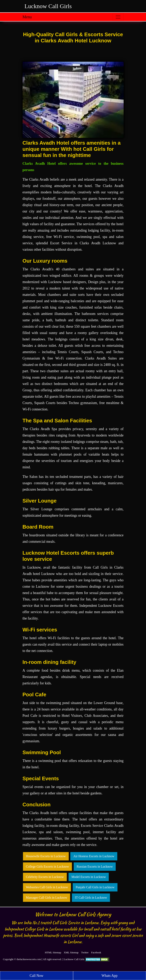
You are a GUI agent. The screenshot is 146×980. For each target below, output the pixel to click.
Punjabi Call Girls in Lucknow (95, 887)
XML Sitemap (71, 952)
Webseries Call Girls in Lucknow (47, 887)
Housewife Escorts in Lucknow (46, 856)
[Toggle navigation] (118, 17)
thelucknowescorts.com (29, 959)
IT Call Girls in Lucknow (91, 898)
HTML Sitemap (53, 952)
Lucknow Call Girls (48, 6)
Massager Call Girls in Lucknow (47, 898)
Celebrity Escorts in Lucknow (45, 877)
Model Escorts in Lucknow (89, 877)
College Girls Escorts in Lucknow (48, 867)
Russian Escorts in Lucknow (95, 867)
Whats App (110, 976)
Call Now (37, 976)
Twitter (85, 952)
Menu (27, 17)
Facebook (96, 952)
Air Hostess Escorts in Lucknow (94, 856)
